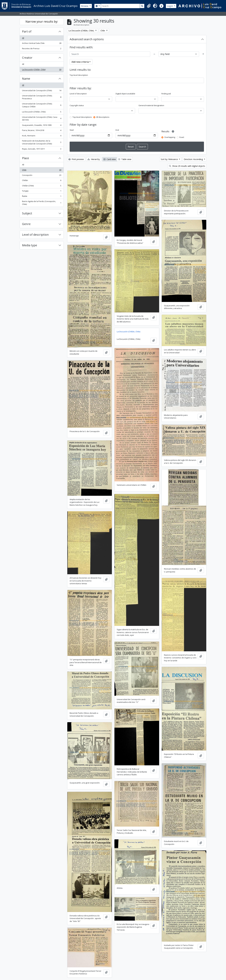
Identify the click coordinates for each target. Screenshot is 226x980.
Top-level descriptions (82, 117)
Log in (170, 6)
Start (72, 130)
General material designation (151, 105)
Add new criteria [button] (80, 62)
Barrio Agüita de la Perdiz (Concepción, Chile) (42, 203)
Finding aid (166, 94)
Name (26, 79)
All (23, 38)
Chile (42, 170)
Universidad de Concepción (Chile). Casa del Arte (42, 118)
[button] (149, 6)
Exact (182, 137)
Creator (27, 58)
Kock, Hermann (42, 136)
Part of (27, 31)
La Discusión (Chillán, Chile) (42, 70)
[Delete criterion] (203, 54)
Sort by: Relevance (170, 159)
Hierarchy (94, 159)
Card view (110, 159)
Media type (30, 245)
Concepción (42, 176)
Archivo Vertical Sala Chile (42, 44)
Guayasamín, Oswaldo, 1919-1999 (42, 126)
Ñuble (42, 197)
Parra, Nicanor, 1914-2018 (42, 131)
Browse (85, 6)
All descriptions (103, 117)
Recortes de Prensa (42, 49)
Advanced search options (87, 39)
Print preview (76, 159)
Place (26, 158)
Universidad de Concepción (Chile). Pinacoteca (42, 97)
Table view (125, 159)
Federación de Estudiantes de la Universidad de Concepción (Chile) (42, 142)
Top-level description (79, 75)
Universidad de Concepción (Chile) (42, 91)
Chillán (42, 181)
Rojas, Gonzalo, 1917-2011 (42, 149)
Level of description (35, 235)
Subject (27, 213)
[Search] (120, 6)
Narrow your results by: (42, 21)
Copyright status (77, 105)
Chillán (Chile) (42, 186)
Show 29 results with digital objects (187, 166)
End (117, 130)
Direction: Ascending (194, 159)
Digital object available (125, 94)
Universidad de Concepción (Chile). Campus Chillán (42, 105)
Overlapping (170, 137)
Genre (26, 224)
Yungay (42, 191)
